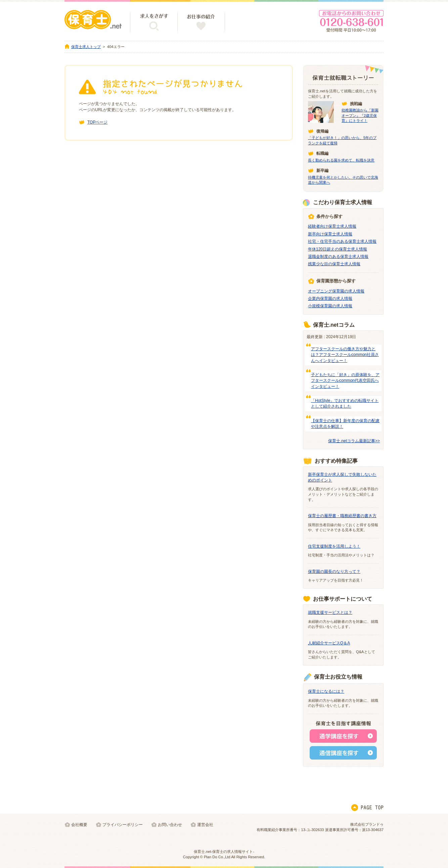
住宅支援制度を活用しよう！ (334, 546)
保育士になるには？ (326, 691)
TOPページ (97, 122)
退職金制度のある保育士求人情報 (338, 257)
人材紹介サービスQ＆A (329, 643)
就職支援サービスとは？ (330, 612)
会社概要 (79, 825)
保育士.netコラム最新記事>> (354, 441)
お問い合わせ (170, 825)
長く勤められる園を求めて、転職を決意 (341, 160)
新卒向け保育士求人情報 (330, 234)
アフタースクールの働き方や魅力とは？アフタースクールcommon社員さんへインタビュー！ (345, 355)
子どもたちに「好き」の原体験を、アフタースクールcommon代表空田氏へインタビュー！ (345, 381)
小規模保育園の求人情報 (330, 306)
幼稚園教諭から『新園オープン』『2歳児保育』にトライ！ (360, 115)
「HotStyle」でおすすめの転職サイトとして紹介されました (345, 403)
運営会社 (205, 825)
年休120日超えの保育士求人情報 (338, 249)
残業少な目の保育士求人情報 (334, 264)
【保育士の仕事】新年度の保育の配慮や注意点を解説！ (345, 424)
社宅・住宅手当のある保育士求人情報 (342, 241)
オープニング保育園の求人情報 (336, 291)
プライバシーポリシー (123, 825)
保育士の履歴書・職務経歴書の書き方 (342, 516)
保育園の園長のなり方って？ (334, 572)
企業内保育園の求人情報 (330, 299)
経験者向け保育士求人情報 (332, 226)
